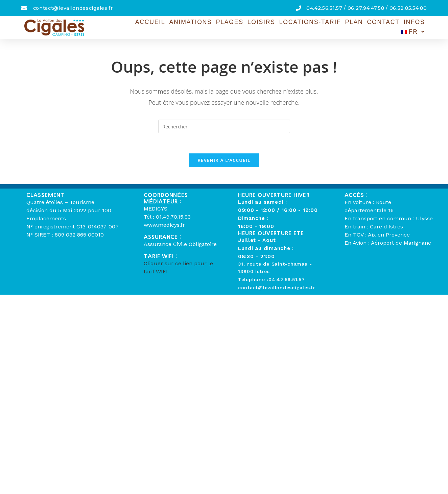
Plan (326, 27)
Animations (167, 27)
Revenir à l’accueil (224, 160)
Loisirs (236, 27)
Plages (205, 27)
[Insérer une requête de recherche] (224, 126)
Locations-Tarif (284, 27)
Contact (355, 27)
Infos (385, 27)
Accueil (127, 27)
